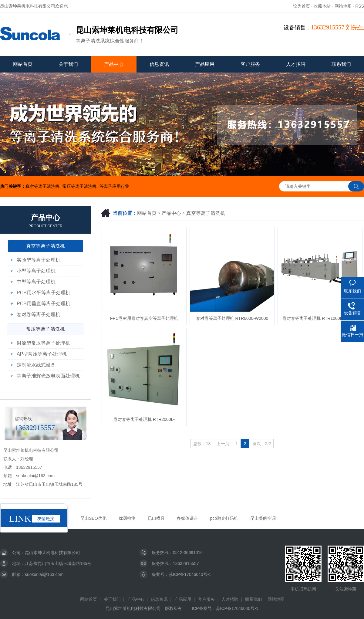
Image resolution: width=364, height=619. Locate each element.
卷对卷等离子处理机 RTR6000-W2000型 (232, 320)
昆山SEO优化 (93, 518)
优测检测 (127, 518)
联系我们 (341, 64)
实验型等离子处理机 (39, 260)
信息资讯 (159, 64)
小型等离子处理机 (36, 271)
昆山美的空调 (263, 518)
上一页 (223, 444)
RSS (360, 6)
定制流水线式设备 (36, 365)
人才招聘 (296, 64)
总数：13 (202, 444)
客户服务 (250, 64)
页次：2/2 (262, 444)
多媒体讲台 (187, 518)
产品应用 (205, 64)
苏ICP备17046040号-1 (190, 574)
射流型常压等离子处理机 (43, 343)
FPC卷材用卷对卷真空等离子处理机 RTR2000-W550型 (144, 320)
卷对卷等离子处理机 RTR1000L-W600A (320, 318)
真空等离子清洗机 (42, 186)
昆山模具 (156, 518)
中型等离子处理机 (36, 282)
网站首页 (23, 64)
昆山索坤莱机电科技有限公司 (52, 553)
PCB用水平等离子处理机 (44, 293)
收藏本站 (322, 6)
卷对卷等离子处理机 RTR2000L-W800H (144, 421)
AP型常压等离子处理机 (42, 354)
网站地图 (343, 6)
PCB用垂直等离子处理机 (44, 304)
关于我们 (68, 64)
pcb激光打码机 (224, 518)
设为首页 (302, 6)
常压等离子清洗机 (79, 186)
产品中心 (114, 64)
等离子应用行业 (114, 186)
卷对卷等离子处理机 (39, 315)
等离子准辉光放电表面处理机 (48, 376)
